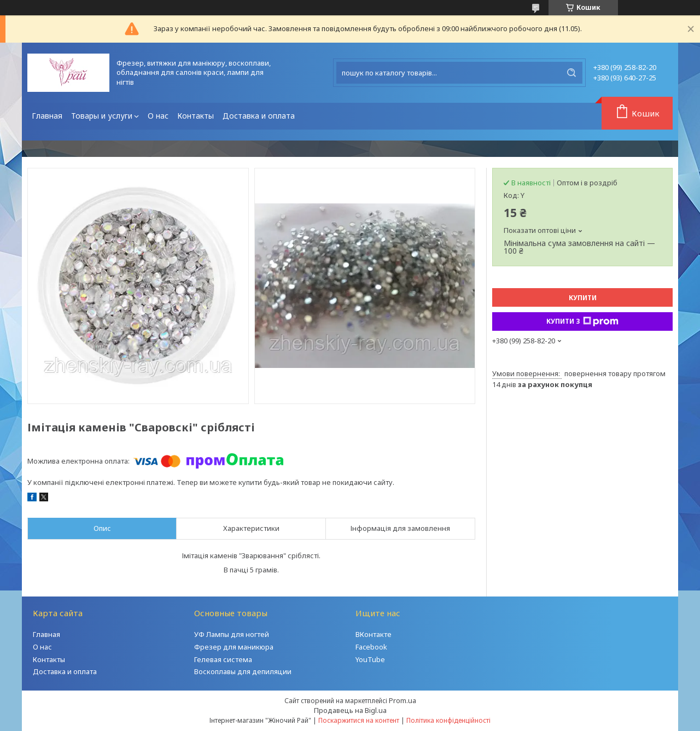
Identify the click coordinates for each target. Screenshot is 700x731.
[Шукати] (571, 73)
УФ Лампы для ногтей (232, 634)
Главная (47, 116)
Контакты (196, 116)
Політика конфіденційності (448, 720)
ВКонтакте (374, 634)
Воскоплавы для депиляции (243, 671)
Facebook (371, 647)
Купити (583, 298)
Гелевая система (223, 659)
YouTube (370, 659)
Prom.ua (402, 700)
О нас (158, 116)
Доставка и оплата (259, 116)
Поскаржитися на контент (359, 720)
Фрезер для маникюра (234, 647)
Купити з (582, 321)
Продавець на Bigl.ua (350, 710)
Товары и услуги (102, 116)
